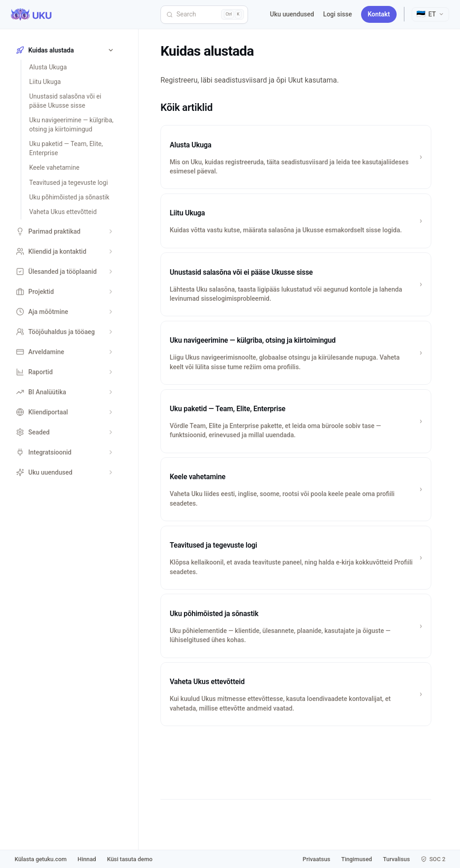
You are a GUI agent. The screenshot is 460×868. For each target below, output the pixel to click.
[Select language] (430, 14)
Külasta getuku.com (41, 859)
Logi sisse (338, 14)
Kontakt (379, 14)
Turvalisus (396, 859)
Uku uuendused (292, 14)
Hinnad (87, 859)
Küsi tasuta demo (130, 859)
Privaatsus (317, 859)
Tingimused (357, 859)
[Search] (204, 15)
